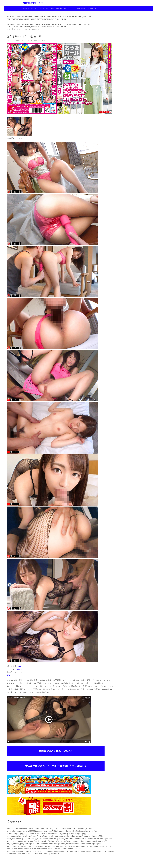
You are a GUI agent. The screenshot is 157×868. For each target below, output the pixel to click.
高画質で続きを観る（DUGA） (56, 751)
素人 (9, 675)
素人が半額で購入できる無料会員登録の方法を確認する (56, 766)
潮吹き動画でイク (33, 3)
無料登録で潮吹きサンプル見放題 (35, 8)
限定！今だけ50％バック (87, 8)
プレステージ (22, 669)
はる (20, 666)
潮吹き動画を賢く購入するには (63, 8)
